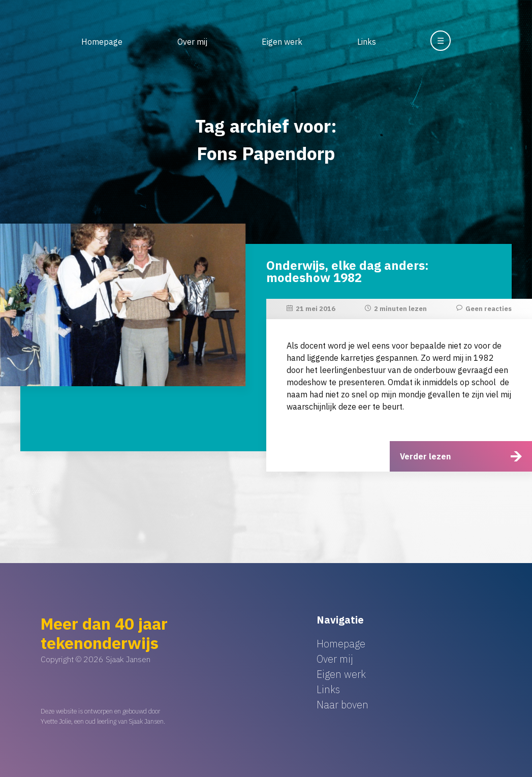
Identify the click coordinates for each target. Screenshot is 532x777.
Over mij (192, 42)
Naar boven (342, 705)
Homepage (102, 42)
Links (367, 42)
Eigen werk (282, 42)
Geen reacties (489, 309)
